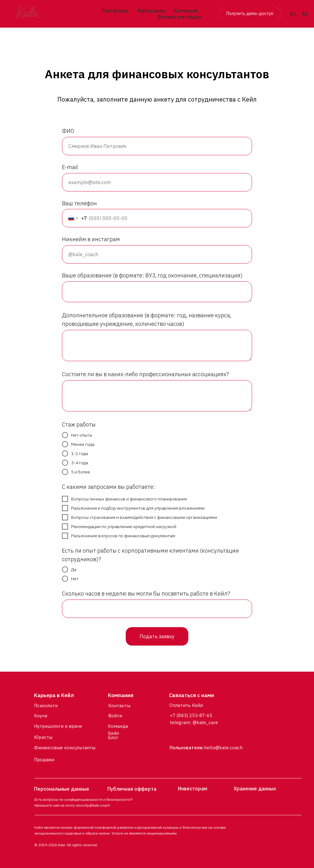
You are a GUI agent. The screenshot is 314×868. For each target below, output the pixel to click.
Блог (113, 737)
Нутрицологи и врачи (58, 726)
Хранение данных (255, 789)
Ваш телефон (79, 203)
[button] (250, 14)
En (293, 14)
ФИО (68, 131)
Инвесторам (193, 789)
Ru (305, 14)
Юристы (43, 737)
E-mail (70, 167)
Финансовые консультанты (65, 748)
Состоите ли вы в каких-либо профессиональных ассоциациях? (146, 374)
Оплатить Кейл (186, 705)
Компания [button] (186, 11)
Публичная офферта (132, 789)
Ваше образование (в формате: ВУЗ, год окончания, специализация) (152, 275)
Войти (115, 716)
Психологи (46, 706)
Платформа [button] (115, 11)
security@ (84, 805)
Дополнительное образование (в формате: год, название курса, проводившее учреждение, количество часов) (147, 320)
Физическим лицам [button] (180, 17)
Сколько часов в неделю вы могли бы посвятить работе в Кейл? (146, 594)
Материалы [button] (151, 11)
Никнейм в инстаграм (91, 239)
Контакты (119, 706)
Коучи (41, 716)
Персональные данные (62, 789)
